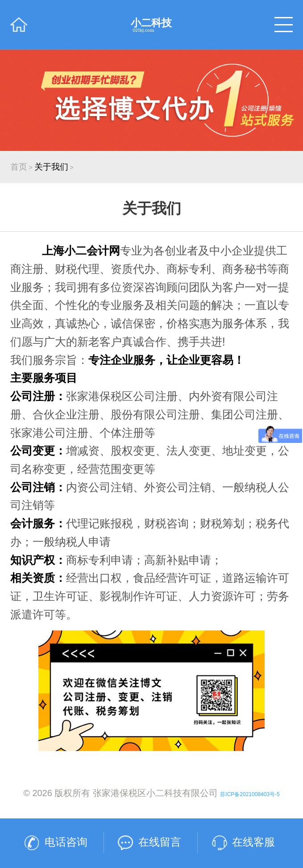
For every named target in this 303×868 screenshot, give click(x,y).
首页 (19, 167)
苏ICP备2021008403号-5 (250, 794)
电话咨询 (66, 842)
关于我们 (51, 167)
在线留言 (160, 842)
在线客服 (253, 842)
